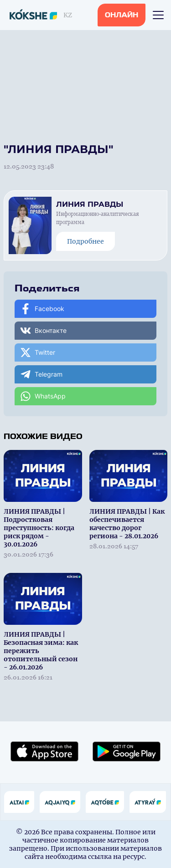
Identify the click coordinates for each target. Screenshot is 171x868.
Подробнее (85, 241)
